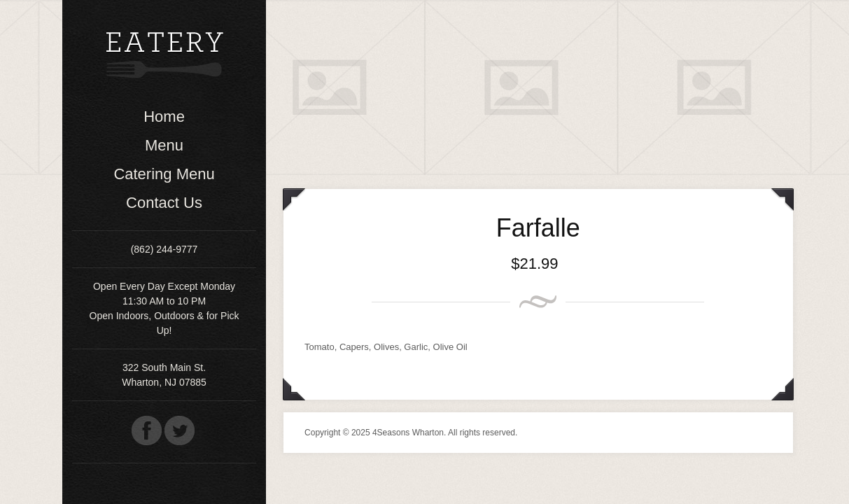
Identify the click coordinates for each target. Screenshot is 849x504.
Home (164, 117)
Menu (164, 145)
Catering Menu (164, 174)
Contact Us (164, 203)
